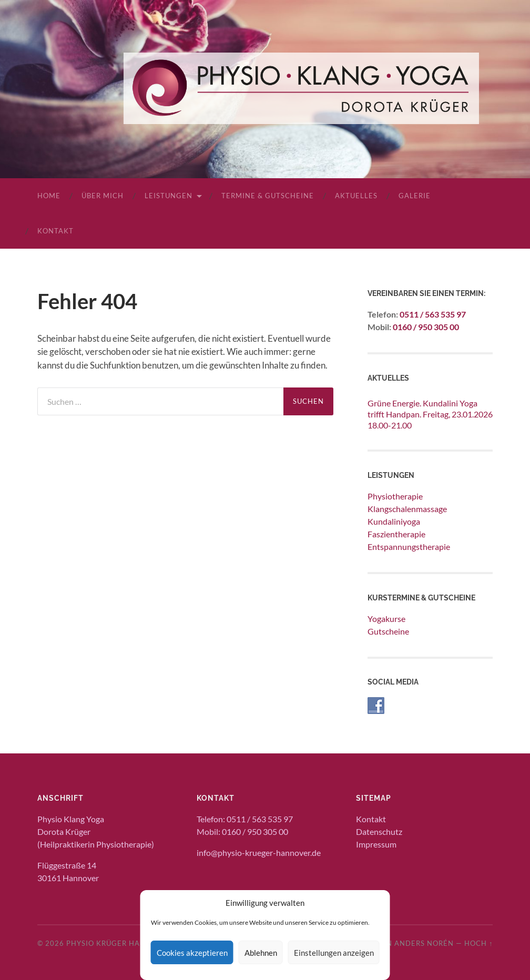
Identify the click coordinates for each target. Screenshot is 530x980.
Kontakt (55, 231)
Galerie (415, 196)
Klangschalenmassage (407, 509)
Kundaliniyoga (394, 521)
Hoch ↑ (478, 943)
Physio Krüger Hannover (119, 943)
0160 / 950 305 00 (426, 327)
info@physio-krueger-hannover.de (259, 853)
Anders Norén (424, 943)
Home (49, 196)
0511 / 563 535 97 (433, 314)
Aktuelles (356, 196)
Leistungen (169, 196)
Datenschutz (379, 831)
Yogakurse (386, 619)
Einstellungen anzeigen (334, 953)
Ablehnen (261, 953)
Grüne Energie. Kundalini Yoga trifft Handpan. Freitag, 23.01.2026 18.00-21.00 (430, 414)
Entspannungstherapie (409, 547)
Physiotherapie (395, 496)
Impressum (376, 844)
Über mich (103, 196)
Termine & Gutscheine (268, 196)
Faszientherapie (396, 534)
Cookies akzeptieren (192, 953)
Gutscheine (388, 631)
